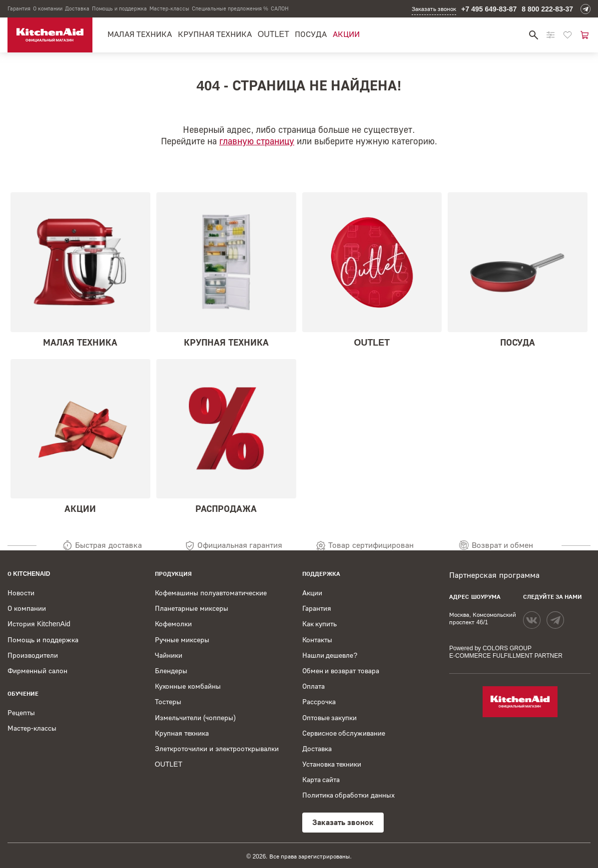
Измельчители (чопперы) (195, 718)
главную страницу (257, 141)
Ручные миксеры (182, 640)
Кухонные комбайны (188, 686)
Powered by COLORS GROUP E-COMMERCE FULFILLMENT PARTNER (506, 652)
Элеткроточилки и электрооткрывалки (217, 749)
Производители (33, 655)
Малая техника (140, 34)
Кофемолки (173, 624)
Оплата (313, 686)
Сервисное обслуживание (344, 733)
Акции (346, 34)
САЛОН (280, 8)
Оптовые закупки (330, 718)
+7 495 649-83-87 (489, 9)
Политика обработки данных (349, 795)
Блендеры (171, 671)
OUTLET (274, 34)
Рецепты (21, 713)
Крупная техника (215, 34)
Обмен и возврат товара (341, 671)
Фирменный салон (37, 671)
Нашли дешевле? (330, 655)
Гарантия (19, 8)
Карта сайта (321, 780)
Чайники (169, 655)
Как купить (320, 624)
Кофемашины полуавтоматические (211, 593)
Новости (21, 593)
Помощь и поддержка (119, 8)
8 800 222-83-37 (547, 9)
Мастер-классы (169, 8)
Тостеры (168, 702)
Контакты (317, 640)
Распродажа (226, 437)
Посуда (311, 34)
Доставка (77, 8)
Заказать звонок (434, 9)
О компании (48, 8)
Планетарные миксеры (192, 608)
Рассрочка (319, 702)
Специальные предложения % (230, 8)
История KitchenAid (39, 624)
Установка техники (332, 764)
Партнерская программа (494, 575)
